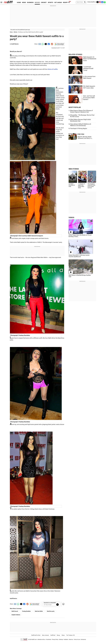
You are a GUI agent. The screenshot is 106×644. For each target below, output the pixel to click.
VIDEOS (71, 218)
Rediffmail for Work (36, 635)
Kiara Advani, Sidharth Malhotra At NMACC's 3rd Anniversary (81, 125)
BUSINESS (30, 2)
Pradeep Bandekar (26, 611)
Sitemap (61, 640)
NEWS (24, 2)
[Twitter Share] (46, 44)
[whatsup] (105, 2)
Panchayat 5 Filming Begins (79, 129)
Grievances (83, 640)
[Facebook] (102, 2)
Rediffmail (53, 635)
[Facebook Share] (49, 44)
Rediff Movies (15, 44)
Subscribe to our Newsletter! (50, 603)
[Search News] (84, 2)
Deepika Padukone (16, 615)
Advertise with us (41, 640)
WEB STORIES (74, 169)
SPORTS (50, 2)
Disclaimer (49, 640)
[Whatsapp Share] (42, 44)
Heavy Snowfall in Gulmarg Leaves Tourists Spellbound (79, 256)
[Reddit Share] (52, 44)
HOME (19, 2)
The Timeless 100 (70, 635)
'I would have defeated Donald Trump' (88, 69)
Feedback (66, 640)
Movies (16, 32)
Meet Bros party (51, 611)
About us (71, 640)
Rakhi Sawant (15, 611)
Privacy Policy (55, 640)
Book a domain (45, 635)
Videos (63, 635)
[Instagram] (100, 2)
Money (58, 635)
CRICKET (44, 2)
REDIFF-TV (66, 2)
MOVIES (37, 2)
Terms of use (77, 640)
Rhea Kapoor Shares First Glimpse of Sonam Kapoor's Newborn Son (81, 111)
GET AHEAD (58, 2)
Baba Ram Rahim (39, 611)
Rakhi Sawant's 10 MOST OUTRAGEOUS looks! (90, 59)
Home (11, 32)
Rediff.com (34, 640)
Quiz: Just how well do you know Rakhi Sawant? (89, 98)
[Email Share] (39, 44)
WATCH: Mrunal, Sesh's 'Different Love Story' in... (85, 138)
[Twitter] (97, 2)
